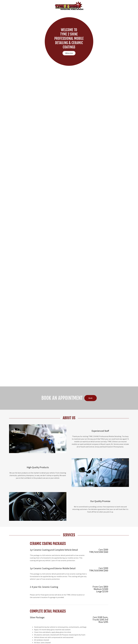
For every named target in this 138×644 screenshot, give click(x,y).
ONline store (69, 53)
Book (91, 398)
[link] (69, 5)
